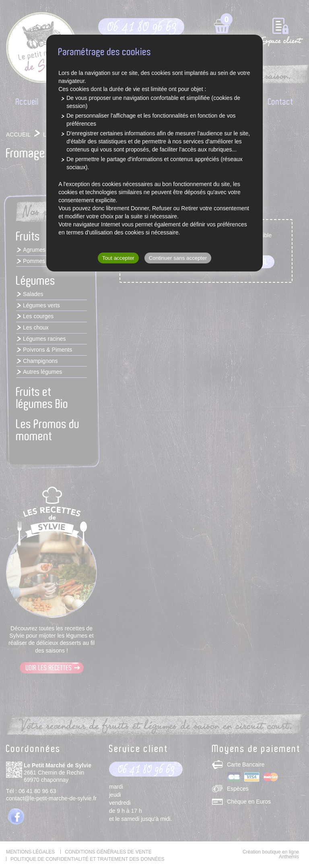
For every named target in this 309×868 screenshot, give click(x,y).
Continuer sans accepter (178, 258)
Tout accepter (118, 258)
